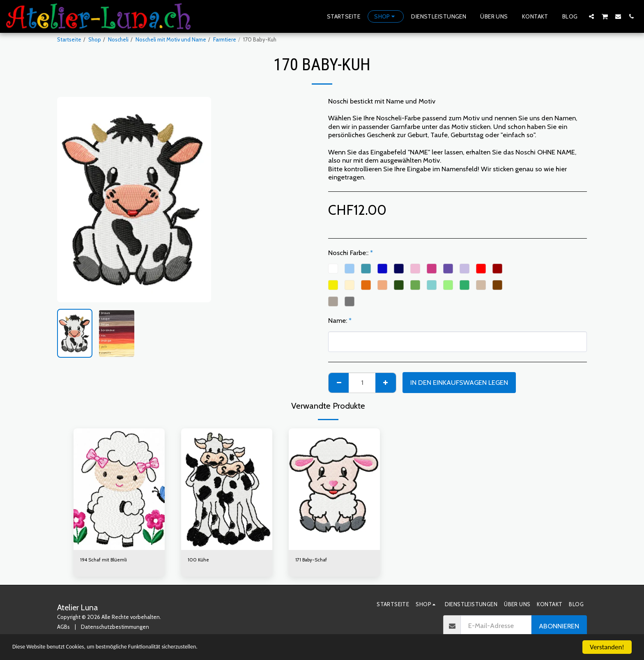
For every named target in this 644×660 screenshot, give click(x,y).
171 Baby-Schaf (313, 560)
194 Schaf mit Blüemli (105, 560)
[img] (119, 489)
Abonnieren (559, 627)
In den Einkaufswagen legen (459, 382)
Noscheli (118, 39)
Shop (95, 39)
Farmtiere (225, 39)
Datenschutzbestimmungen (115, 628)
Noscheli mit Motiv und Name (171, 39)
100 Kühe (199, 560)
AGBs (63, 628)
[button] (591, 16)
